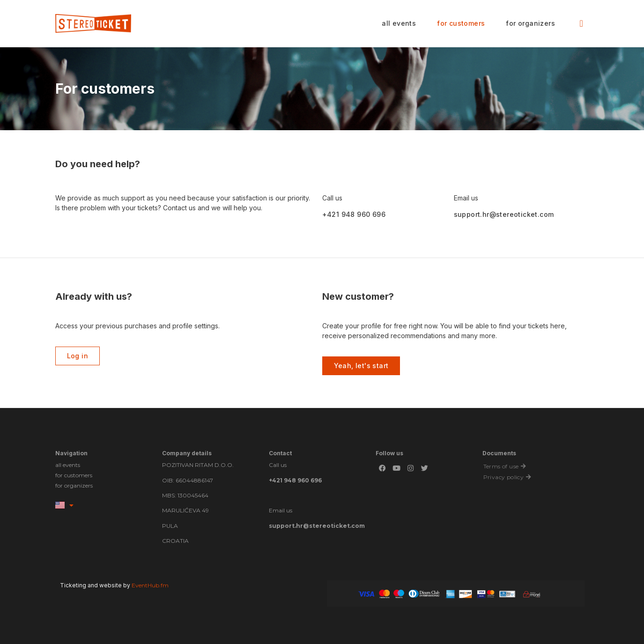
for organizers (530, 23)
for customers (461, 23)
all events (399, 23)
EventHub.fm (150, 585)
